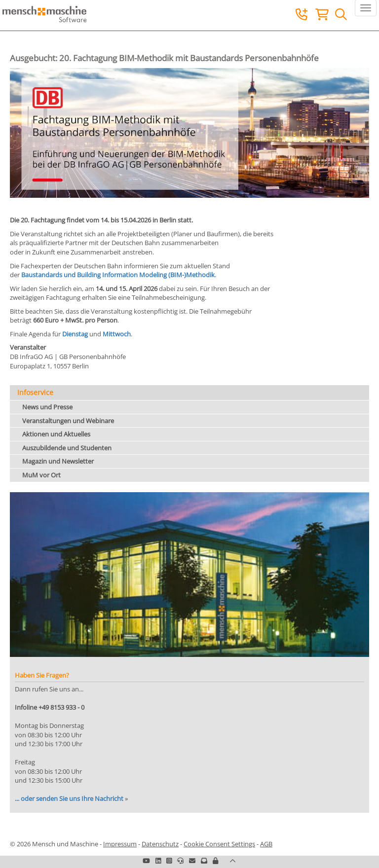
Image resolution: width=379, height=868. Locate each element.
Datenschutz (160, 844)
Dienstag (75, 334)
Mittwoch (117, 334)
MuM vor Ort (41, 475)
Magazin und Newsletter (58, 461)
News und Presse (47, 407)
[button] (215, 861)
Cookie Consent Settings (219, 844)
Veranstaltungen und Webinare (68, 421)
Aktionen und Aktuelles (56, 434)
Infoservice (35, 392)
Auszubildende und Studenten (67, 448)
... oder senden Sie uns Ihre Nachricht (69, 798)
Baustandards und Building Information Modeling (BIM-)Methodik (118, 275)
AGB (266, 844)
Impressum (120, 844)
